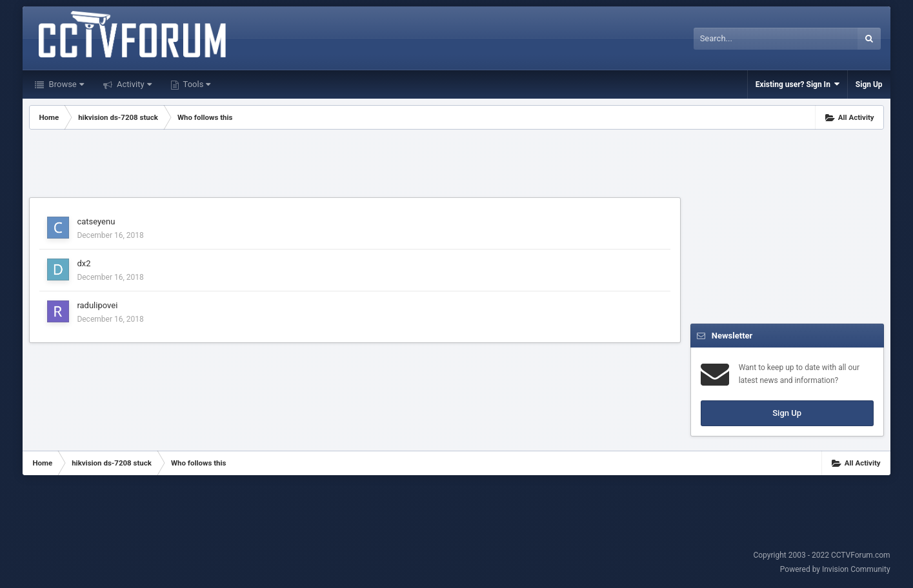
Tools (196, 84)
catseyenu (96, 221)
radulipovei (97, 305)
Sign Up (869, 84)
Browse (65, 84)
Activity (133, 84)
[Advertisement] (355, 165)
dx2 (84, 263)
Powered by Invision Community (835, 569)
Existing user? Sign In (798, 84)
